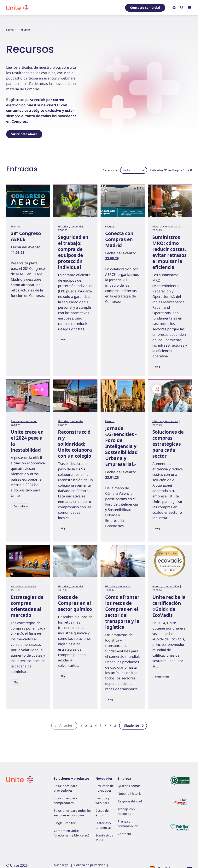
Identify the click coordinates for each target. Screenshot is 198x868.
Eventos (15, 226)
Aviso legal (61, 865)
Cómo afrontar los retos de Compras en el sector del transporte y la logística (122, 612)
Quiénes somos (129, 786)
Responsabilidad (130, 801)
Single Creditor (65, 823)
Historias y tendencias (71, 226)
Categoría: (111, 170)
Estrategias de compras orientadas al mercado (27, 606)
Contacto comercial (145, 8)
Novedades (104, 778)
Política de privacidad (90, 865)
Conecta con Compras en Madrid (119, 239)
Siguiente (134, 725)
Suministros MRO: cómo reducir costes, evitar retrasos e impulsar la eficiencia (169, 252)
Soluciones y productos (72, 778)
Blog (63, 340)
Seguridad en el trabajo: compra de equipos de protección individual (73, 252)
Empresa (124, 778)
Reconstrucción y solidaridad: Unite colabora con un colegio (75, 444)
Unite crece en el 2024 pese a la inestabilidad (27, 441)
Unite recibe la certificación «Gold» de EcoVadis (169, 606)
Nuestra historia (130, 794)
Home (10, 30)
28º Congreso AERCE (26, 236)
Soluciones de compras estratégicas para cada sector (168, 444)
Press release (21, 506)
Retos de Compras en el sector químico (75, 603)
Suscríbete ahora (24, 134)
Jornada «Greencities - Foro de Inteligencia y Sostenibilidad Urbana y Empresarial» (121, 446)
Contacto (124, 834)
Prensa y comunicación (24, 421)
